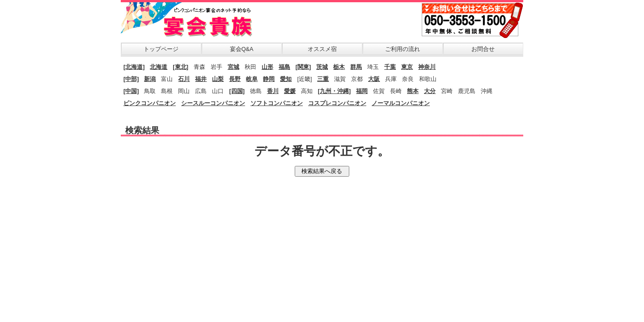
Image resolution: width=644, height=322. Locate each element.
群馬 (356, 67)
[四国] (237, 91)
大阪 (374, 79)
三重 (323, 79)
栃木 (339, 67)
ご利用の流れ (402, 49)
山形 (267, 67)
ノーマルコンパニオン (401, 103)
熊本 (413, 91)
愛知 (286, 79)
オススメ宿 (322, 49)
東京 (407, 67)
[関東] (303, 67)
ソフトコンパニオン (277, 103)
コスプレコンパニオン (337, 103)
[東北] (180, 67)
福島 (284, 67)
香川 (273, 91)
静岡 (269, 79)
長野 (235, 79)
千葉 (390, 67)
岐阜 (252, 79)
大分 (430, 91)
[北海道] (134, 67)
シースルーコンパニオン (213, 103)
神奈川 (427, 67)
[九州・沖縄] (334, 91)
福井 (201, 79)
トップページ (161, 49)
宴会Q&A (242, 49)
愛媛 (290, 91)
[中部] (131, 79)
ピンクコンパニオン (150, 103)
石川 (184, 79)
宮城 (233, 67)
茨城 (322, 67)
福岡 (362, 91)
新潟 (150, 79)
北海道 (159, 67)
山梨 (218, 79)
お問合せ (483, 49)
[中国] (131, 91)
